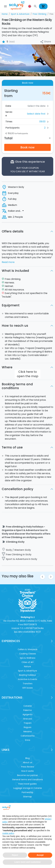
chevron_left (42, 577)
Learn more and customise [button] (27, 862)
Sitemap (27, 797)
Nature (27, 666)
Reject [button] (15, 855)
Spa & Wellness (28, 658)
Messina (28, 732)
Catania (28, 706)
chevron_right (51, 577)
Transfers (28, 684)
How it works (27, 771)
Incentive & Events (28, 679)
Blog (27, 758)
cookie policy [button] (8, 833)
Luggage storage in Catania (28, 788)
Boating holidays (28, 675)
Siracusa (27, 719)
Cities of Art (28, 662)
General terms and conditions (27, 780)
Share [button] (45, 42)
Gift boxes (27, 688)
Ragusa (27, 727)
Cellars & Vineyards (28, 649)
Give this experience (27, 166)
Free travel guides (28, 784)
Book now (28, 147)
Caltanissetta (28, 736)
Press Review (28, 767)
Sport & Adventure (27, 671)
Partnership (27, 792)
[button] (30, 6)
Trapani (27, 723)
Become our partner (28, 775)
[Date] (29, 106)
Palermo (28, 710)
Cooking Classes (28, 654)
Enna (28, 740)
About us (28, 762)
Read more (8, 262)
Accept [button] (40, 855)
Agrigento (28, 714)
